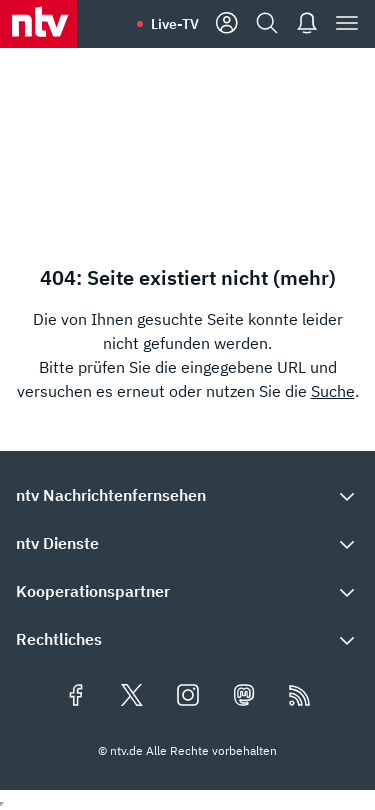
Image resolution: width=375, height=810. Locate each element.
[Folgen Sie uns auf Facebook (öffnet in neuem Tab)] (76, 697)
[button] (187, 495)
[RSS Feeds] (300, 697)
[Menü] (347, 24)
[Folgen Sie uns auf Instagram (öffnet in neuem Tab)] (188, 697)
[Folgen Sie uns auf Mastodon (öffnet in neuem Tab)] (244, 697)
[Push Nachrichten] (307, 24)
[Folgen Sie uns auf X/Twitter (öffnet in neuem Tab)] (132, 697)
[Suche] (267, 24)
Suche (333, 391)
